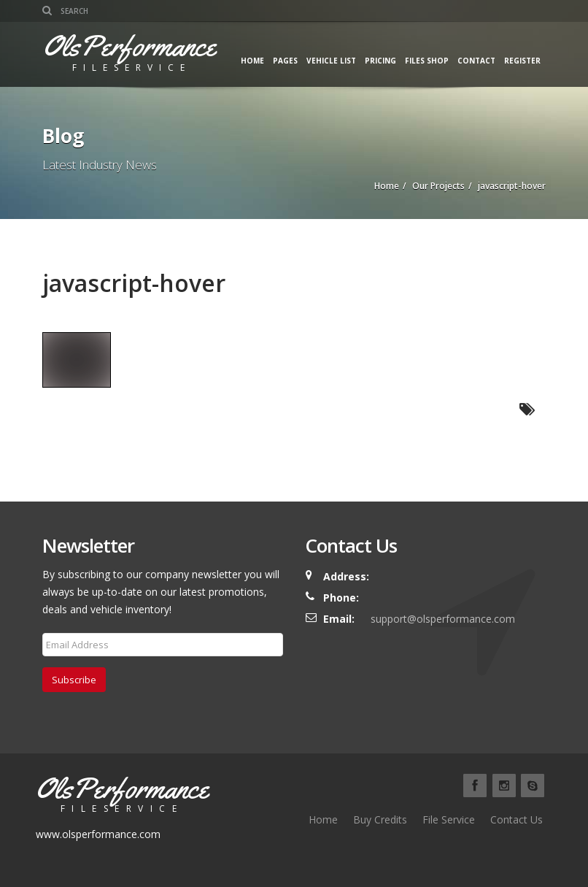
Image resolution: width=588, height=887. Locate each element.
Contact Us (517, 819)
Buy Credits (380, 819)
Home (252, 61)
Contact (476, 61)
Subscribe (74, 680)
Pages (285, 61)
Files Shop (427, 61)
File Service (449, 819)
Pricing (380, 61)
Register (522, 61)
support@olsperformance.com (443, 619)
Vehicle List (331, 61)
